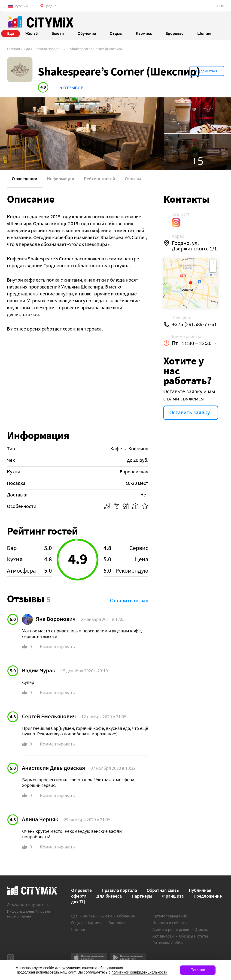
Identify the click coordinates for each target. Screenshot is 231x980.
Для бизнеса (109, 896)
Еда (27, 49)
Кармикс (96, 923)
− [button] (213, 269)
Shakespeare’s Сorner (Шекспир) (96, 49)
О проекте (81, 890)
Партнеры (142, 896)
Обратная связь (163, 890)
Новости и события (170, 923)
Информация (61, 179)
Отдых (77, 923)
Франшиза (173, 896)
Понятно (198, 970)
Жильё (89, 916)
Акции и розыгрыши (171, 929)
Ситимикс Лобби (168, 943)
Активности (163, 936)
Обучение (126, 916)
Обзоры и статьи (194, 936)
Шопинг (78, 929)
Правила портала (119, 890)
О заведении (24, 179)
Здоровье (117, 923)
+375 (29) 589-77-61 (195, 324)
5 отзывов (71, 87)
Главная (13, 49)
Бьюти (106, 916)
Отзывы (133, 179)
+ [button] (213, 263)
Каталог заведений (50, 49)
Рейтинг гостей (99, 179)
